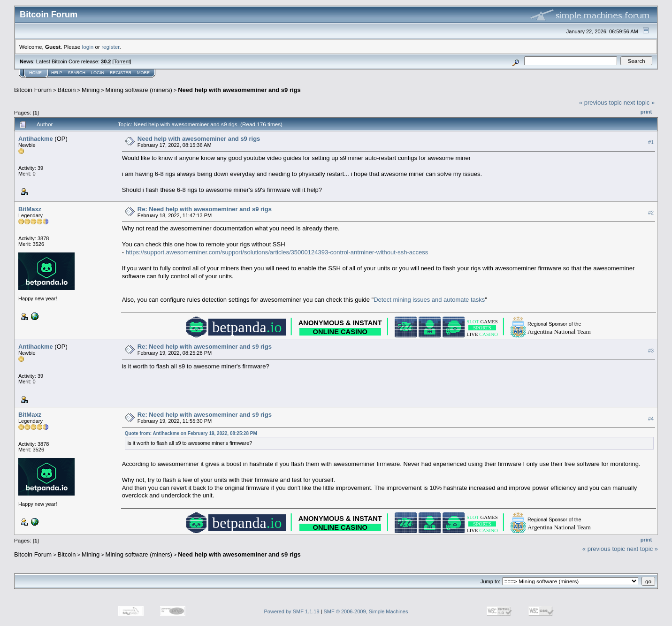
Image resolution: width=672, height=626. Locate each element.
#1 (651, 142)
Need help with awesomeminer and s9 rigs (239, 90)
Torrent (122, 61)
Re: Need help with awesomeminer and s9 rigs (205, 209)
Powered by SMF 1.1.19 (292, 611)
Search (77, 73)
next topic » (639, 103)
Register (121, 73)
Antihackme (36, 139)
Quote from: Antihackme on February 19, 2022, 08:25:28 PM (191, 433)
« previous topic (600, 103)
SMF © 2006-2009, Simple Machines (366, 611)
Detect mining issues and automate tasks (429, 300)
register (110, 47)
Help (57, 73)
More (143, 73)
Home (35, 73)
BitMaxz (30, 209)
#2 (651, 213)
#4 (651, 419)
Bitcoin (67, 90)
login (88, 47)
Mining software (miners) (139, 90)
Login (98, 73)
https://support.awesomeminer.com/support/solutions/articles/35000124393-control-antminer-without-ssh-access (277, 252)
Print (646, 112)
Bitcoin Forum (33, 90)
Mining (91, 90)
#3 (651, 351)
